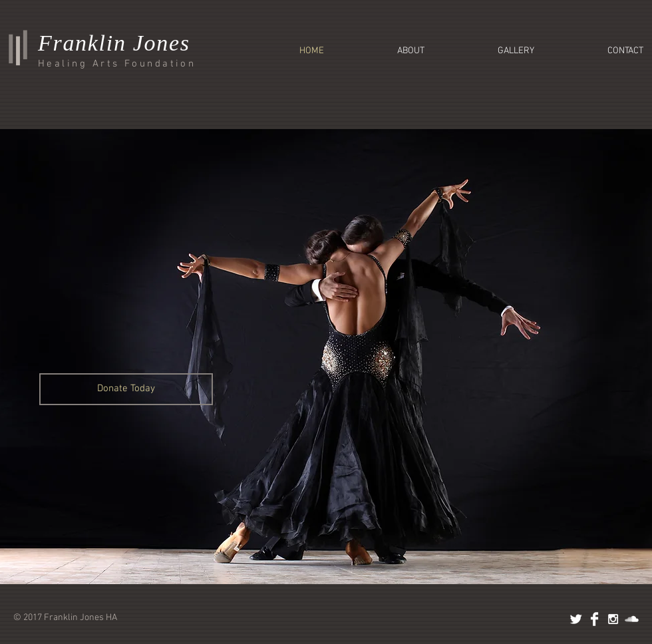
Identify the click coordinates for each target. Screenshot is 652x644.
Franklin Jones (114, 43)
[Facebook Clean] (594, 619)
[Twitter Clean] (576, 619)
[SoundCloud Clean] (632, 619)
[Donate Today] (126, 389)
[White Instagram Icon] (613, 619)
